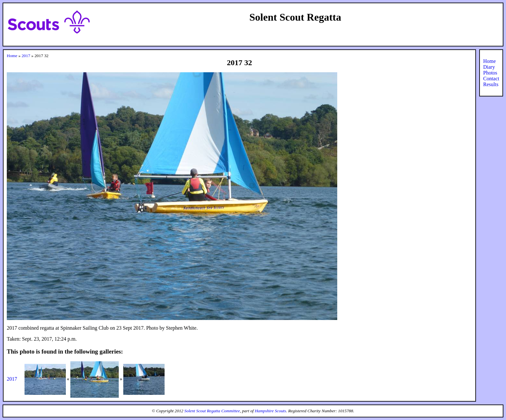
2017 (26, 56)
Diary (489, 67)
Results (491, 84)
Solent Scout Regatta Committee (212, 411)
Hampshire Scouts (270, 411)
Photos (490, 73)
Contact (491, 79)
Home (12, 56)
